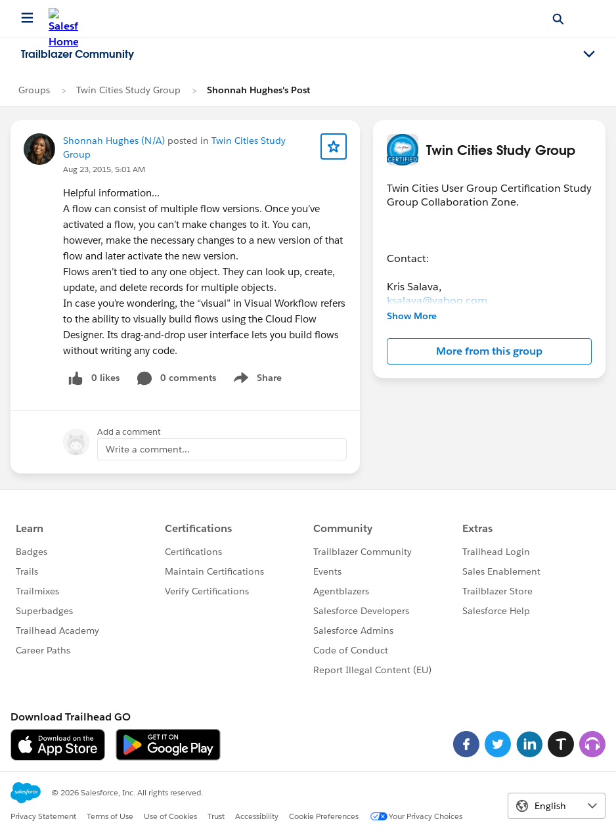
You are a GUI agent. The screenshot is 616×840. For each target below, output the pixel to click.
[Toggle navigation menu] (589, 55)
